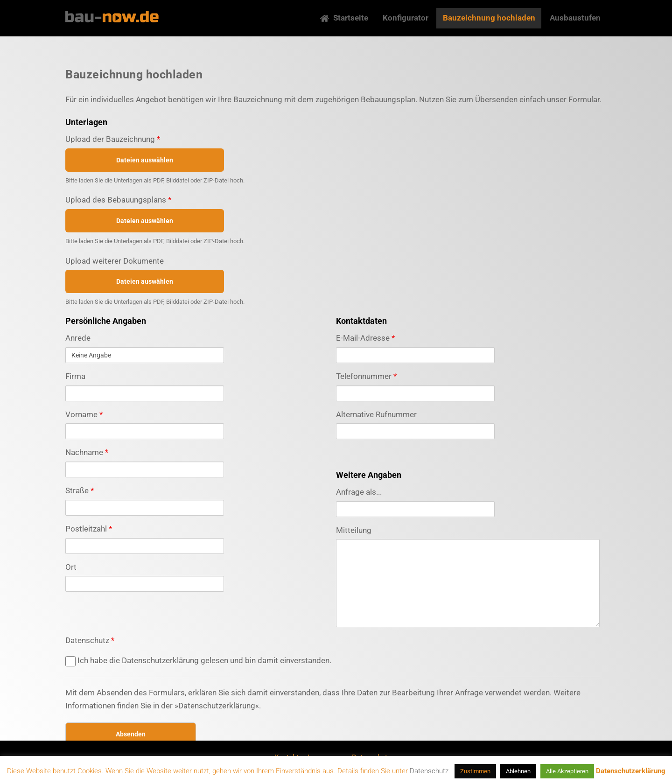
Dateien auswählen (145, 160)
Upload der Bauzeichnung (113, 139)
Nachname (87, 452)
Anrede (78, 338)
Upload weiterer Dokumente (115, 261)
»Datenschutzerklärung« (217, 706)
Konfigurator (406, 18)
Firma (75, 376)
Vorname (84, 414)
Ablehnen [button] (518, 771)
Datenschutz (90, 640)
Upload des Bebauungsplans (118, 200)
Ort (71, 567)
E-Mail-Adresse (365, 338)
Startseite (344, 18)
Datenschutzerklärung (631, 771)
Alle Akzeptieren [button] (567, 771)
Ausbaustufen (575, 18)
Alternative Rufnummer (376, 414)
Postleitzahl (89, 529)
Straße (80, 490)
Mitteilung (354, 530)
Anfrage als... (359, 492)
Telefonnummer (366, 376)
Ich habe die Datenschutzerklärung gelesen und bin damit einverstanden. (198, 661)
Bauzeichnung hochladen (489, 18)
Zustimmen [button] (475, 771)
